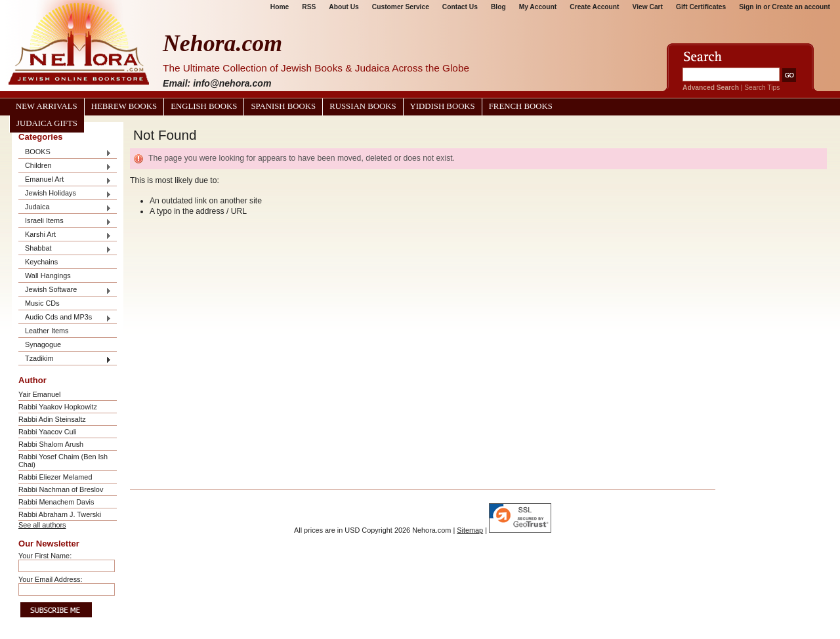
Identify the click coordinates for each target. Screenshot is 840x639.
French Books (521, 106)
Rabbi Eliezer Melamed (55, 477)
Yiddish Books (443, 106)
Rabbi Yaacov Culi (47, 432)
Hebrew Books (124, 106)
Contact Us (460, 7)
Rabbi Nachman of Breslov (61, 489)
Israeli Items (65, 221)
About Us (344, 7)
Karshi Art (65, 235)
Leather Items (47, 331)
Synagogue (43, 344)
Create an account (801, 7)
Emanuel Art (65, 180)
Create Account (594, 7)
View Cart (648, 7)
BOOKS (65, 153)
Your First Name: (45, 556)
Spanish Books (283, 106)
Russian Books (363, 106)
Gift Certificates (701, 7)
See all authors (42, 525)
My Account (538, 7)
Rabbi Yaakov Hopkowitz (58, 407)
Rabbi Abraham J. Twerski (60, 514)
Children (65, 166)
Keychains (41, 262)
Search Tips (762, 88)
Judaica (65, 208)
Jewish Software (65, 290)
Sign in (750, 7)
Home (280, 7)
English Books (204, 106)
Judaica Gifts (47, 123)
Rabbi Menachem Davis (56, 502)
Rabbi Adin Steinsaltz (52, 419)
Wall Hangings (48, 276)
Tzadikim (65, 359)
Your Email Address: (51, 579)
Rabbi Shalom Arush (51, 444)
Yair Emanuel (39, 394)
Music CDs (42, 303)
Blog (498, 7)
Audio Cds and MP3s (65, 318)
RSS (309, 7)
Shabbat (65, 249)
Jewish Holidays (65, 194)
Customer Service (401, 7)
